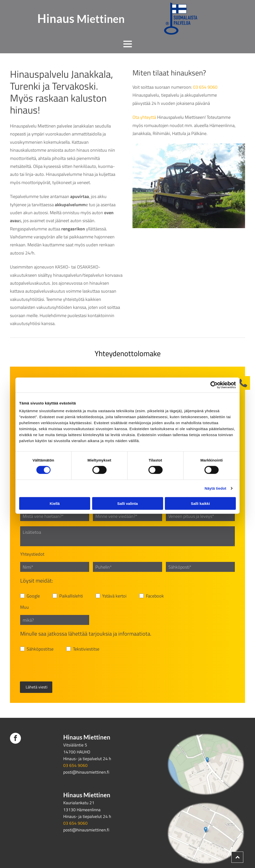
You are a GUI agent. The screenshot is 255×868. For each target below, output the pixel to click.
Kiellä (55, 492)
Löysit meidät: (37, 581)
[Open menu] (128, 44)
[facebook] (15, 716)
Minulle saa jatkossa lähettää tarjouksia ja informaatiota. (86, 634)
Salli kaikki (200, 492)
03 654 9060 (205, 87)
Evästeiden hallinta (27, 849)
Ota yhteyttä (144, 117)
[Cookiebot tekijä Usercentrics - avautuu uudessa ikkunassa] (214, 373)
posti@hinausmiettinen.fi (86, 749)
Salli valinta (128, 492)
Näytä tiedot (216, 477)
